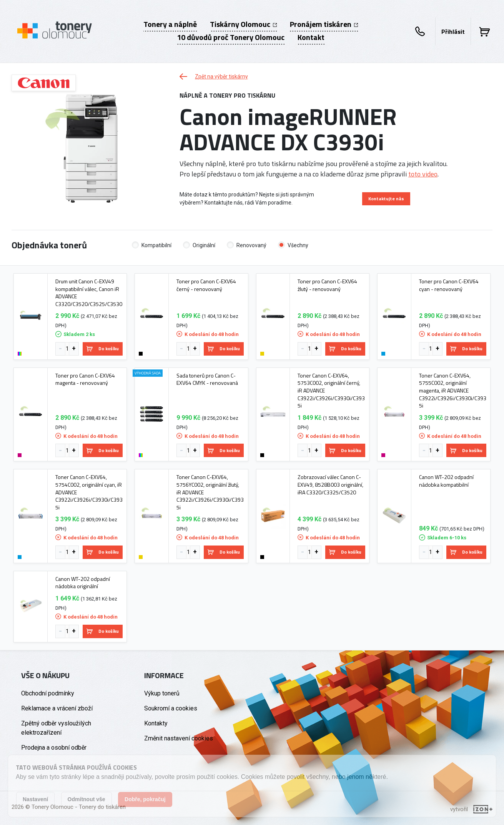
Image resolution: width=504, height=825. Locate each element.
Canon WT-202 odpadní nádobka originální (83, 583)
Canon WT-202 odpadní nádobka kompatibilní (446, 481)
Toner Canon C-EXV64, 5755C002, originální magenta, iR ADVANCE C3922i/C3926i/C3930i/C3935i (453, 391)
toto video (423, 174)
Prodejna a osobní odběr (54, 748)
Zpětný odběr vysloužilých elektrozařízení (56, 728)
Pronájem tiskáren (324, 24)
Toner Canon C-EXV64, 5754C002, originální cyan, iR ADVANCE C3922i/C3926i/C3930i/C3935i (89, 492)
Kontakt (311, 37)
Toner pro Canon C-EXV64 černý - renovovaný (206, 285)
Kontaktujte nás (386, 199)
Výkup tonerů (162, 693)
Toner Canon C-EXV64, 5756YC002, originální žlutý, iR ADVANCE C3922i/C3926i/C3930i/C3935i (210, 492)
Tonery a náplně (170, 24)
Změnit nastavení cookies (179, 738)
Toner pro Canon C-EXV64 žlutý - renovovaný (327, 285)
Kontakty (156, 723)
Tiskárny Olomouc (243, 24)
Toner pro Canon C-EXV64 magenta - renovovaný (85, 379)
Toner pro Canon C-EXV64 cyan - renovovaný (449, 285)
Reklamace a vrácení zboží (57, 708)
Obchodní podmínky (48, 693)
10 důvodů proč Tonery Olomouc (231, 37)
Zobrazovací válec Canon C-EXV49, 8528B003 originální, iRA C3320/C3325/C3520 (330, 485)
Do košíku (103, 348)
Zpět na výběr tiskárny (214, 77)
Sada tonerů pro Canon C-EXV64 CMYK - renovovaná (207, 379)
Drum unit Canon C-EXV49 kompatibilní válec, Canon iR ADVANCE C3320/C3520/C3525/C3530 (89, 293)
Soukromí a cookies (171, 708)
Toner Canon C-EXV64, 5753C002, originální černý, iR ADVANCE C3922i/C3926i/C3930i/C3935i (331, 391)
